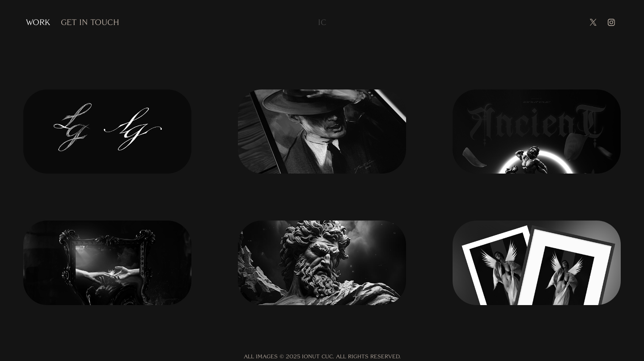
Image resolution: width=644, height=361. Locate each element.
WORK (38, 22)
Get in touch (90, 22)
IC (322, 22)
